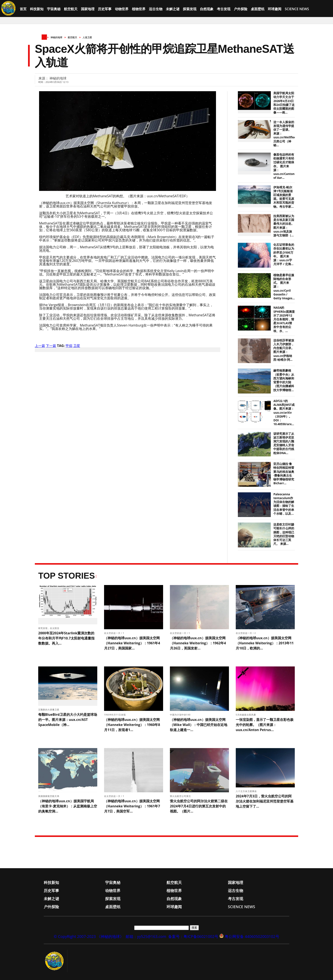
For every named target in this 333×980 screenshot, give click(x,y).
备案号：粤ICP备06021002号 (193, 936)
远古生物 (156, 9)
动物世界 (122, 9)
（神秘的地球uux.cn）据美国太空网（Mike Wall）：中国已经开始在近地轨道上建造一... (199, 725)
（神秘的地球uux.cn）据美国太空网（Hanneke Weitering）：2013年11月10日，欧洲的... (265, 643)
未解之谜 (173, 9)
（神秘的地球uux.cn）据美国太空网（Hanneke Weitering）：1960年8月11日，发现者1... (132, 725)
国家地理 (88, 9)
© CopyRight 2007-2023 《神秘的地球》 (89, 936)
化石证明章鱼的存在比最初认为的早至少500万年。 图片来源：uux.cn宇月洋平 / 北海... (284, 254)
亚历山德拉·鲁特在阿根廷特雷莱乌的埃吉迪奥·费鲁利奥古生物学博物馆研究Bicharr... (284, 474)
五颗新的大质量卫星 (49, 710)
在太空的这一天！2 (246, 633)
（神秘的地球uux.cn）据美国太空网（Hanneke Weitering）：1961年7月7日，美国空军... (132, 806)
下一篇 (51, 346)
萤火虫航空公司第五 (181, 796)
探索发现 (190, 9)
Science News (297, 9)
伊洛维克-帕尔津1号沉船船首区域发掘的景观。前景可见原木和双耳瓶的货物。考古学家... (284, 197)
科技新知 (37, 9)
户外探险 (241, 9)
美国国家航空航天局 (49, 796)
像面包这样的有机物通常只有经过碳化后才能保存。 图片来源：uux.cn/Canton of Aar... (284, 166)
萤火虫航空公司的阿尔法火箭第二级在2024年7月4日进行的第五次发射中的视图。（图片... (199, 806)
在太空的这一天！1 (114, 633)
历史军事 (105, 9)
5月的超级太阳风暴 (246, 715)
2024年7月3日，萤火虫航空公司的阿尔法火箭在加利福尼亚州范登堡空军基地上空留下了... (265, 801)
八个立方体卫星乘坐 (247, 791)
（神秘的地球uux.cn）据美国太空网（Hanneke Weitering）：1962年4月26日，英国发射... (198, 643)
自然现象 (207, 9)
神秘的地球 (56, 37)
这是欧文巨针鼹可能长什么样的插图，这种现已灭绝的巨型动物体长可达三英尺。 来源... (284, 534)
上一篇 (40, 346)
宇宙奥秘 (54, 9)
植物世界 (139, 9)
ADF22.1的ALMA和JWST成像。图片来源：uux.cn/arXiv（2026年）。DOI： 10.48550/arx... (284, 413)
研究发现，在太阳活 (49, 628)
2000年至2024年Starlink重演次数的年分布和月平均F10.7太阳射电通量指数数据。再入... (66, 638)
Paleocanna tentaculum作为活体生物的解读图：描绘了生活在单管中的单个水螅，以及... (284, 504)
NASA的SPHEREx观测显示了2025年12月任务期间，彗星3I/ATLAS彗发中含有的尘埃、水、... (284, 319)
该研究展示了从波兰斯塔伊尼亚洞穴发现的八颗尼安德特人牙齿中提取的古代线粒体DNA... (284, 443)
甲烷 (69, 346)
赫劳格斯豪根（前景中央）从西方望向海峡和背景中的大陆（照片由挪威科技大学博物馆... (284, 380)
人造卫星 (87, 37)
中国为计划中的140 (181, 715)
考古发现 (224, 9)
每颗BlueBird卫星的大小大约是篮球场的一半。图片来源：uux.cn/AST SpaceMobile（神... (68, 720)
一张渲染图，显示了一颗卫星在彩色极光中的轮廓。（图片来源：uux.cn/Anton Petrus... (265, 725)
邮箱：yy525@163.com (146, 936)
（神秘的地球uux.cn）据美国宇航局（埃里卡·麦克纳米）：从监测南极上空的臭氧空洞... (68, 806)
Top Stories (67, 576)
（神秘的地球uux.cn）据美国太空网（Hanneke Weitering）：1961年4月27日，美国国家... (132, 643)
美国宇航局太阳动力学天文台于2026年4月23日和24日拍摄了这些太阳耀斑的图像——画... (284, 103)
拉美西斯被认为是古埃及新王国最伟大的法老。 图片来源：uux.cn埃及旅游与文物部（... (284, 226)
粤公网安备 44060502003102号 (252, 936)
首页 (23, 9)
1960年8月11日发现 (115, 715)
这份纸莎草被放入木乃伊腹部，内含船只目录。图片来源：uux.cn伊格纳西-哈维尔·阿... (284, 350)
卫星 (77, 346)
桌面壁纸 (258, 9)
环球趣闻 (275, 9)
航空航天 (71, 9)
